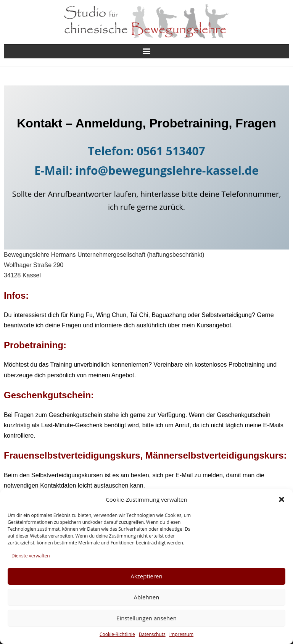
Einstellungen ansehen (146, 618)
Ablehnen (147, 597)
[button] (282, 499)
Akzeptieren (146, 576)
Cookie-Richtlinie (117, 634)
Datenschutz (152, 634)
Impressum (181, 634)
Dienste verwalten (31, 556)
